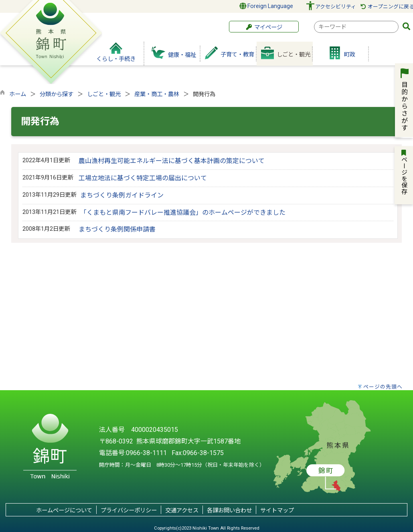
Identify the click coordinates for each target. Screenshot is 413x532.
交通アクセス (182, 511)
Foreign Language (266, 6)
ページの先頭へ (383, 387)
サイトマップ (277, 511)
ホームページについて (64, 511)
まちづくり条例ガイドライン (122, 195)
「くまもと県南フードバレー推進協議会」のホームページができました (183, 213)
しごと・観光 (104, 94)
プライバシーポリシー (129, 511)
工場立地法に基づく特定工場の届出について (143, 178)
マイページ (264, 27)
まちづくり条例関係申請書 (117, 229)
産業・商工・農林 (157, 94)
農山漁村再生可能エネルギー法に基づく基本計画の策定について (172, 161)
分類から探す (57, 94)
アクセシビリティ (336, 7)
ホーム (18, 94)
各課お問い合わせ (229, 511)
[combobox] (356, 27)
